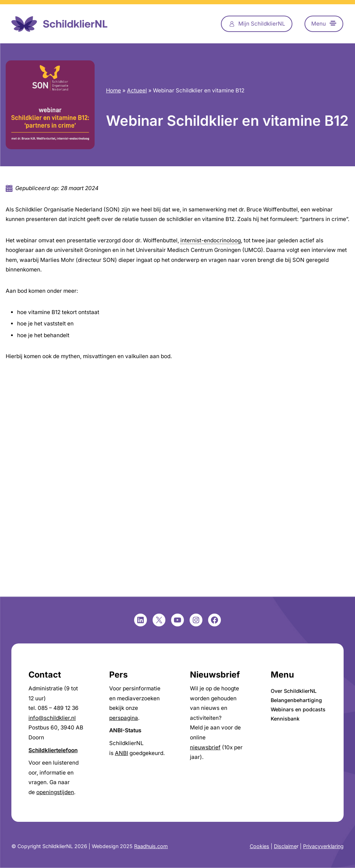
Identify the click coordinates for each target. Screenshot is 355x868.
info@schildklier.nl (52, 718)
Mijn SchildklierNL (262, 24)
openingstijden (55, 792)
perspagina (124, 718)
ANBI (121, 753)
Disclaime (285, 846)
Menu (319, 24)
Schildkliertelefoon (53, 750)
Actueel (137, 90)
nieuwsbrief (205, 747)
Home (113, 90)
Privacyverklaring (323, 846)
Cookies (259, 846)
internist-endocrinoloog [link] (211, 240)
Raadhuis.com (151, 846)
